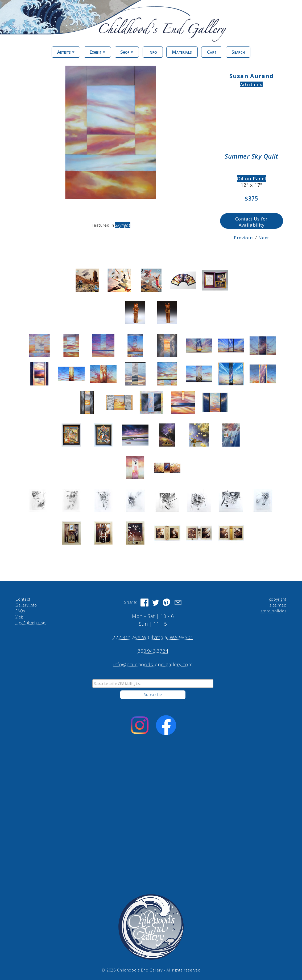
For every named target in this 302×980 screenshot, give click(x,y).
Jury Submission (30, 622)
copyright (278, 598)
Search (238, 52)
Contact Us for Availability (252, 221)
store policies (274, 610)
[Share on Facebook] (144, 601)
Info (153, 52)
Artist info (252, 84)
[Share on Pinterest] (167, 601)
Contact (23, 598)
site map (278, 604)
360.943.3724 (153, 650)
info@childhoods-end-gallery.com (153, 664)
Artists (66, 52)
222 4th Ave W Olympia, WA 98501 (153, 637)
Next (264, 237)
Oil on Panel (252, 178)
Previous (244, 237)
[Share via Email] (178, 601)
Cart (212, 52)
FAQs (20, 610)
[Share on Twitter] (156, 601)
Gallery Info (26, 604)
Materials (182, 52)
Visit (19, 616)
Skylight (123, 224)
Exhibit (97, 52)
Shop (127, 52)
